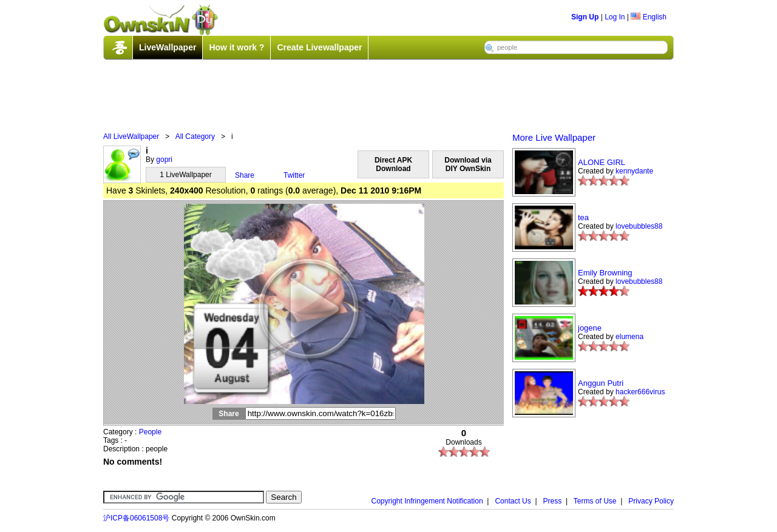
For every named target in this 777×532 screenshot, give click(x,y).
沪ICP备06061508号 (136, 518)
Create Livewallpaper (319, 47)
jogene (590, 328)
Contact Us (513, 501)
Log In (615, 17)
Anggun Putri (601, 383)
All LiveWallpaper (131, 136)
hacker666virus (640, 392)
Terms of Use (595, 501)
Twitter (294, 175)
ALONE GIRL (602, 162)
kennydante (634, 171)
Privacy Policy (651, 501)
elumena (629, 337)
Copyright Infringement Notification (427, 501)
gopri (164, 160)
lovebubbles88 (639, 226)
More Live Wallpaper (554, 137)
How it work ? (236, 47)
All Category (195, 136)
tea (583, 217)
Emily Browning (605, 273)
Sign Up (585, 17)
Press (553, 501)
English (649, 17)
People (150, 432)
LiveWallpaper (168, 47)
